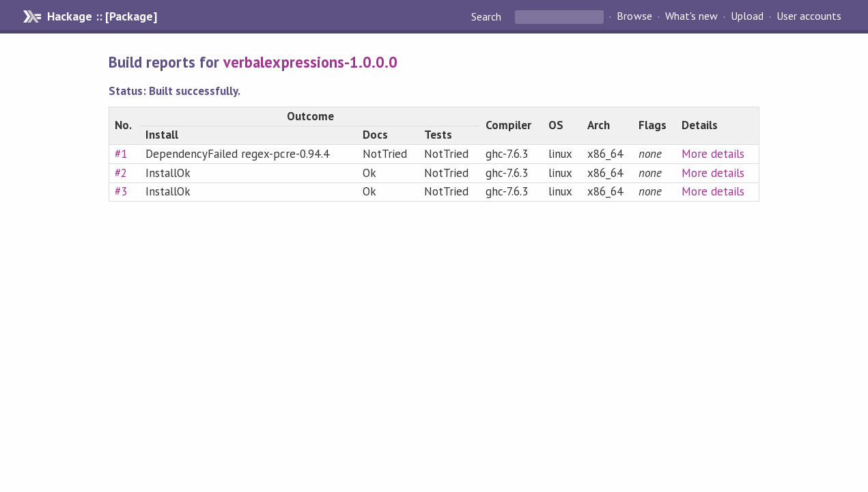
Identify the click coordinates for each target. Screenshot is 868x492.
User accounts (809, 16)
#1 (121, 154)
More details (713, 154)
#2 (121, 173)
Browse (634, 16)
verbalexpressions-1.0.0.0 (310, 62)
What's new (691, 16)
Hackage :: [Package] (102, 16)
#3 (121, 191)
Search (488, 16)
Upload (747, 16)
